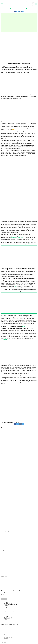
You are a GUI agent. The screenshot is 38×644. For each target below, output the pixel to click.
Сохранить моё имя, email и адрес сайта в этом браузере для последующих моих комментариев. (16, 591)
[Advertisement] (19, 23)
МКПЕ (16, 286)
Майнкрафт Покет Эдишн (18, 238)
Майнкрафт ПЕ (26, 244)
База (2, 624)
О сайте (6, 636)
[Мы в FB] (2, 643)
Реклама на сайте (8, 637)
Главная (6, 635)
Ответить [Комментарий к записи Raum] (6, 614)
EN (30, 6)
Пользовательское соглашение (12, 640)
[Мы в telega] (8, 643)
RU (30, 3)
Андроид (17, 422)
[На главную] (15, 4)
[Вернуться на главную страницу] (12, 631)
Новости (6, 624)
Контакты (6, 639)
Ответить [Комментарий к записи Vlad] (6, 606)
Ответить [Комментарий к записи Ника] (6, 620)
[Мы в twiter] (5, 643)
